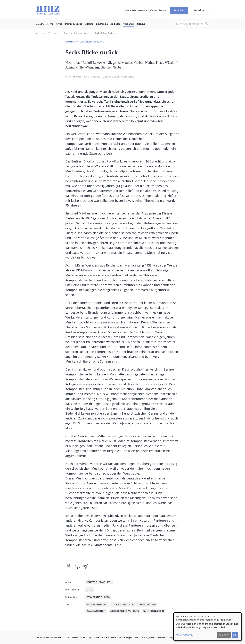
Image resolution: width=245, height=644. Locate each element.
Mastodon (86, 566)
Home (37, 33)
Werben (154, 10)
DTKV (89, 590)
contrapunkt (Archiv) (145, 638)
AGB (67, 638)
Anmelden (199, 10)
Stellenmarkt (130, 10)
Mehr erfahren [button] (184, 635)
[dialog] (208, 627)
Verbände (128, 24)
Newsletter (143, 10)
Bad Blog (115, 24)
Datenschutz (79, 638)
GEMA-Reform (44, 24)
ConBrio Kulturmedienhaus (49, 638)
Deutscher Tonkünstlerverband (76, 33)
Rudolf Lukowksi (97, 605)
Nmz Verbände (51, 33)
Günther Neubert (154, 611)
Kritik (59, 24)
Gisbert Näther (147, 605)
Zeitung (141, 24)
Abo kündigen (126, 638)
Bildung (89, 24)
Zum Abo (179, 10)
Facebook (78, 566)
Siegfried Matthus (122, 605)
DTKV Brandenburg (98, 597)
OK (235, 635)
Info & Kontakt (109, 638)
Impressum (93, 638)
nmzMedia (102, 24)
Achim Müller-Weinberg (125, 611)
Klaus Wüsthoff (96, 611)
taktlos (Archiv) (166, 638)
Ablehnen (224, 635)
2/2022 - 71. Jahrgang (123, 77)
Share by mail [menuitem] (69, 566)
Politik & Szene (74, 24)
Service (162, 10)
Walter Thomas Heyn (76, 77)
